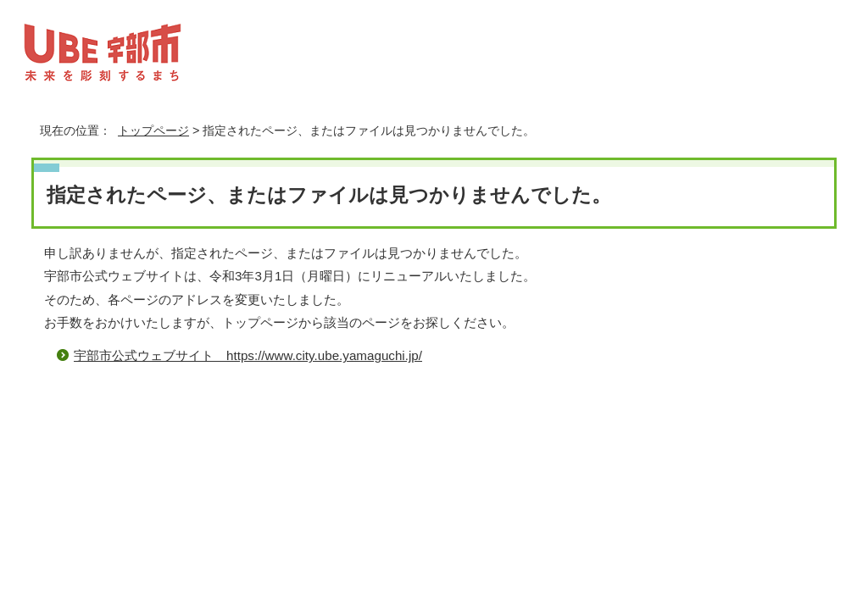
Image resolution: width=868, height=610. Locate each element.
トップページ (153, 130)
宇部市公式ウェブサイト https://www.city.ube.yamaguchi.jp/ (248, 355)
